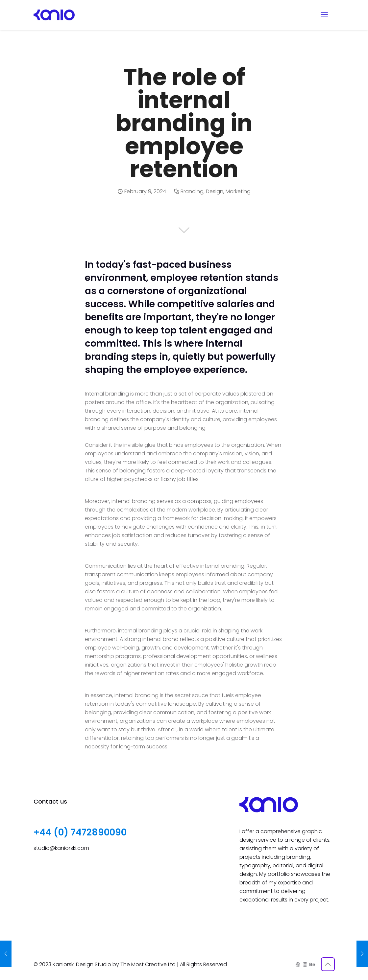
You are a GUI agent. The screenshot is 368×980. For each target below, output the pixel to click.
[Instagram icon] (305, 964)
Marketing (238, 191)
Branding (192, 191)
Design (215, 191)
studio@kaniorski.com (61, 848)
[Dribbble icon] (298, 964)
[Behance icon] (312, 964)
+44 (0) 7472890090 (80, 832)
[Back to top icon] (328, 964)
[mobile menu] (324, 15)
